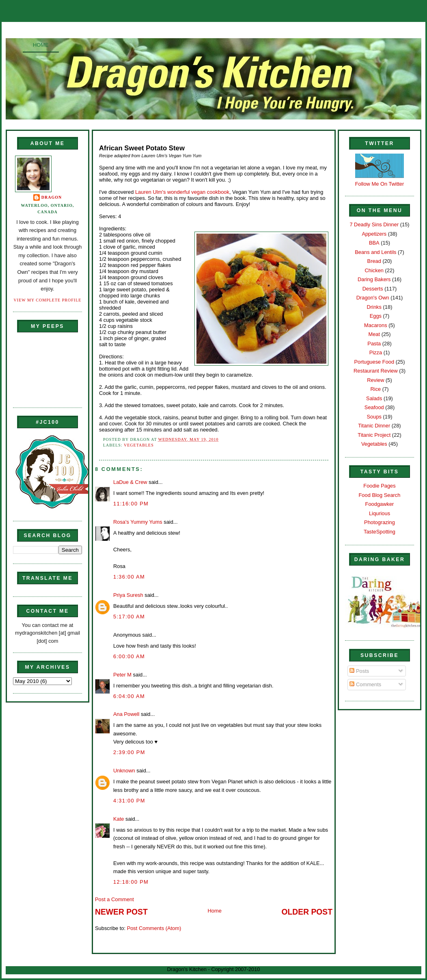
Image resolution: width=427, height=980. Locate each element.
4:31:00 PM (129, 801)
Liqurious (380, 513)
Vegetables (139, 445)
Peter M (122, 675)
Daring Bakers (374, 279)
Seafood (374, 407)
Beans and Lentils (375, 252)
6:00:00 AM (129, 656)
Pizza (376, 352)
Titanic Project (374, 435)
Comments (365, 684)
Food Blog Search (380, 495)
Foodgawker (380, 504)
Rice (375, 389)
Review (375, 380)
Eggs (376, 316)
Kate (119, 819)
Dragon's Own (373, 298)
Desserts (373, 289)
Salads (374, 398)
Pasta (374, 344)
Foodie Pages (379, 486)
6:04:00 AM (129, 696)
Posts (359, 671)
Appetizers (374, 234)
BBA (374, 243)
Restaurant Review (376, 371)
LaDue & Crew (130, 482)
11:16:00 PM (131, 504)
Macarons (375, 325)
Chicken (374, 270)
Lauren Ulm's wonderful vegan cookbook (182, 192)
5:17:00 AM (129, 617)
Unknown (124, 771)
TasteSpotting (380, 532)
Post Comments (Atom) (154, 928)
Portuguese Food (374, 362)
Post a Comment (114, 899)
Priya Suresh (128, 595)
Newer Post (121, 912)
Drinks (374, 307)
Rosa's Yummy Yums (138, 522)
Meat (374, 334)
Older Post (307, 912)
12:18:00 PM (131, 882)
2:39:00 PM (129, 752)
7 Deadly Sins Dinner (374, 224)
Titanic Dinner (374, 426)
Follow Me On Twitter (380, 184)
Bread (374, 261)
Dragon (52, 197)
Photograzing (380, 522)
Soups (374, 417)
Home (41, 45)
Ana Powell (126, 714)
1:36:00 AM (129, 577)
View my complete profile (48, 300)
